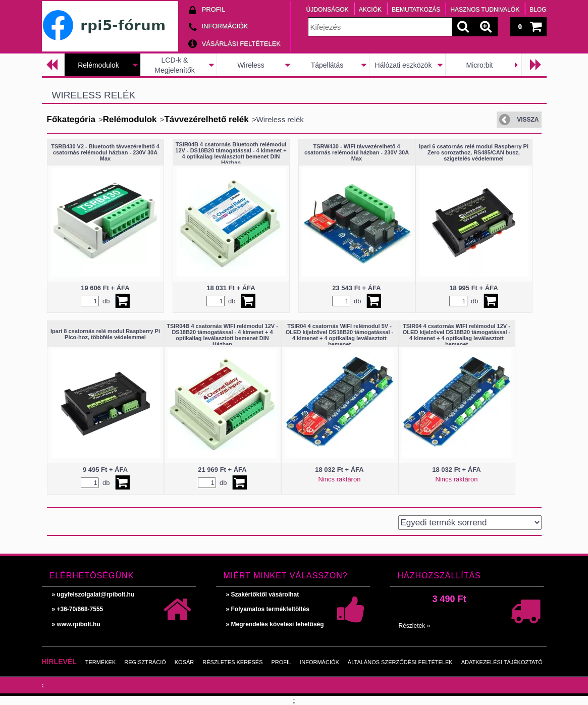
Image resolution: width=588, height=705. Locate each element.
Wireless (251, 65)
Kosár (184, 662)
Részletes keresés (232, 662)
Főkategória (71, 119)
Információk (319, 662)
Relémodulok (98, 65)
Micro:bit (480, 65)
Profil (282, 662)
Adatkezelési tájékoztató (502, 662)
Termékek (101, 662)
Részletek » (415, 626)
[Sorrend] (470, 523)
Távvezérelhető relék (206, 119)
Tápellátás (327, 65)
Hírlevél (59, 662)
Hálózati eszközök (404, 65)
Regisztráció (145, 662)
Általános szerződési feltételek (400, 662)
